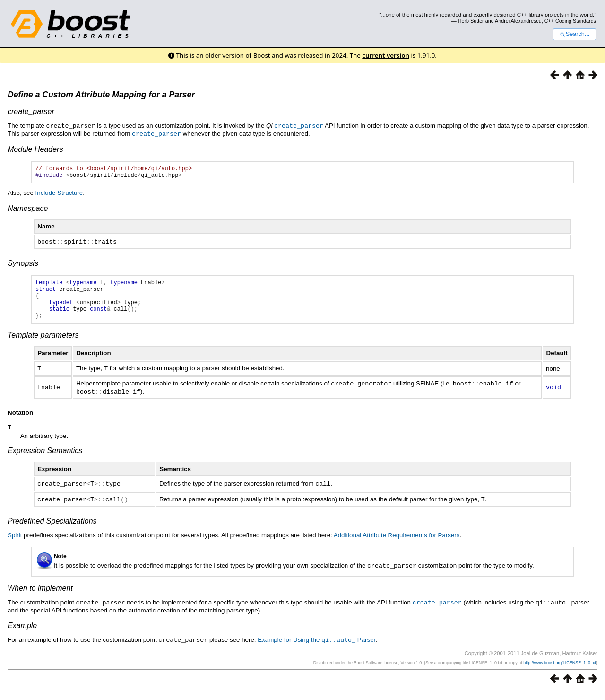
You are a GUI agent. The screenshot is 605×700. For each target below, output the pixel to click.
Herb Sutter (471, 21)
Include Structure (59, 195)
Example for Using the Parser (316, 648)
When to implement (40, 597)
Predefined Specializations (52, 529)
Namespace (28, 210)
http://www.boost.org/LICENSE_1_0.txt (560, 670)
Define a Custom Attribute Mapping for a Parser (101, 95)
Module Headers (35, 148)
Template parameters (43, 345)
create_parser (31, 111)
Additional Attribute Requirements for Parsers (397, 544)
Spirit (15, 544)
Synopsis (23, 265)
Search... (575, 34)
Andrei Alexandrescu (518, 21)
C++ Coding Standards (570, 21)
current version (386, 55)
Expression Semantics (45, 460)
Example (22, 634)
